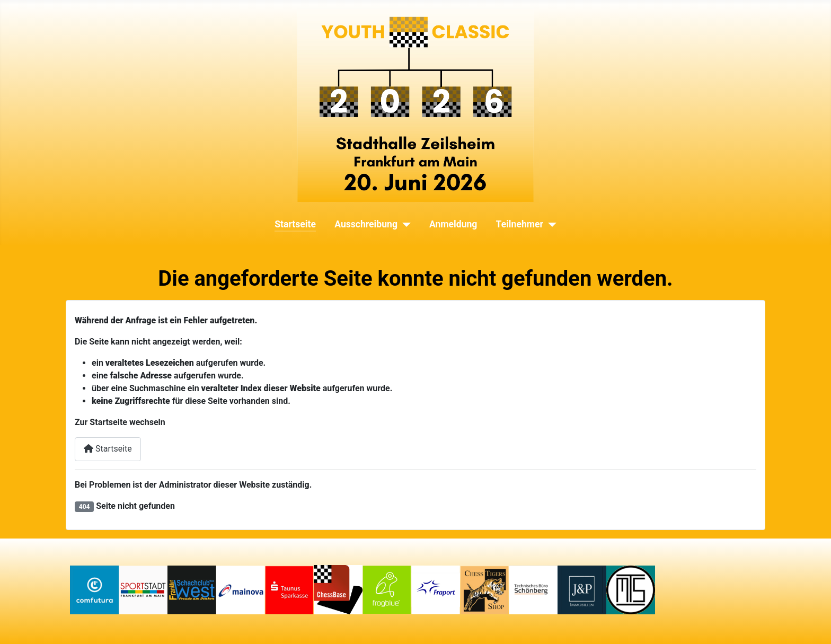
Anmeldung (453, 224)
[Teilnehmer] (550, 224)
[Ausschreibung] (404, 224)
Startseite (295, 224)
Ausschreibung (366, 224)
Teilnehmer (520, 224)
